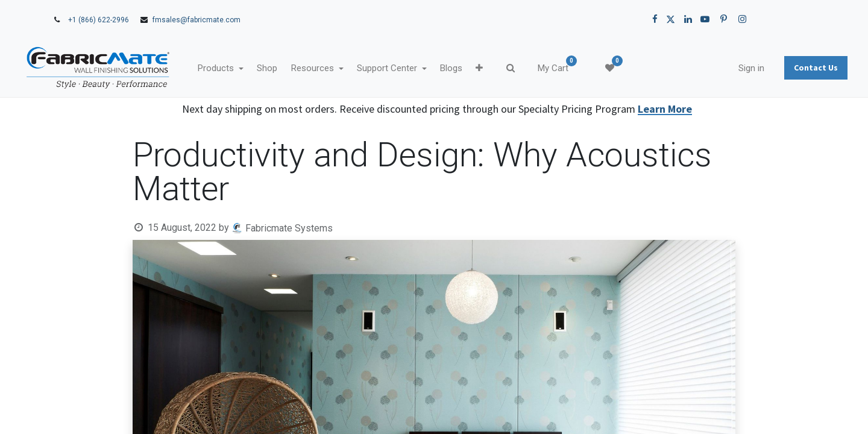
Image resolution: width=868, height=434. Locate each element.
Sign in (714, 68)
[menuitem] (304, 68)
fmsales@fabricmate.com (197, 20)
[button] (517, 68)
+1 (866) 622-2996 (99, 20)
